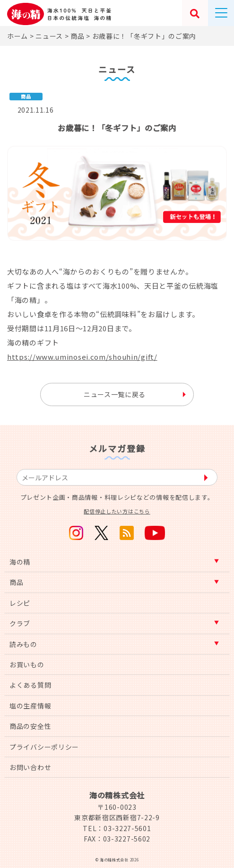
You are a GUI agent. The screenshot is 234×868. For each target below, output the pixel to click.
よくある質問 (30, 685)
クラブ (20, 623)
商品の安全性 (30, 726)
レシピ (20, 603)
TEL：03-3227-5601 (117, 828)
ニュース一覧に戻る (115, 394)
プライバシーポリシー (44, 747)
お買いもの (27, 664)
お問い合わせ (30, 767)
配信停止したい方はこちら (117, 511)
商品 (16, 582)
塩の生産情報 (30, 706)
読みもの (23, 644)
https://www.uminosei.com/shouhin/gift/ (82, 357)
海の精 (20, 562)
